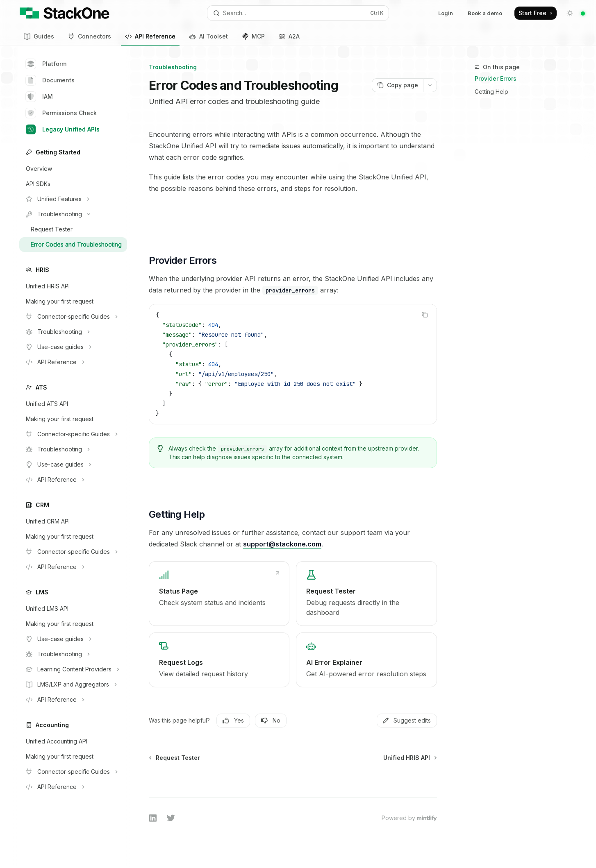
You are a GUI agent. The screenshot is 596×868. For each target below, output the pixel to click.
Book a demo (485, 13)
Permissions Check (61, 113)
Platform (46, 64)
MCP (253, 36)
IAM (39, 97)
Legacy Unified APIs (63, 129)
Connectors (90, 36)
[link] (219, 594)
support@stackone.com (282, 544)
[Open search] (298, 13)
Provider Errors (496, 78)
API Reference (150, 38)
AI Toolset (209, 36)
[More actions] (430, 85)
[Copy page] (397, 85)
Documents (50, 80)
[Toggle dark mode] (570, 13)
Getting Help (491, 92)
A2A (289, 36)
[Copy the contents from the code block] (425, 315)
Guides (39, 36)
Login (446, 13)
